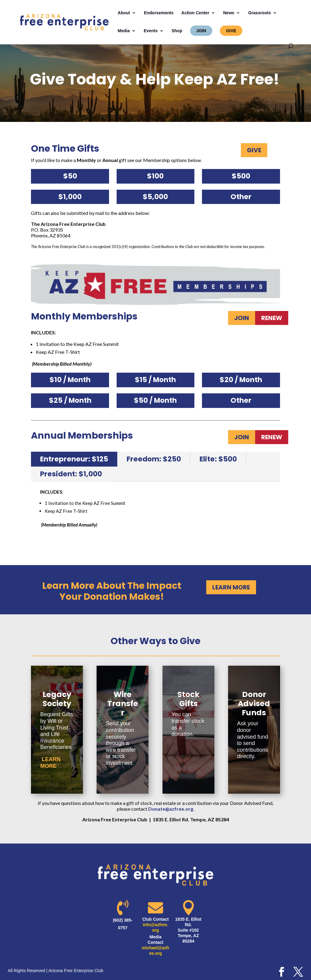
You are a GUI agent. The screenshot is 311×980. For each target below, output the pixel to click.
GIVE (231, 31)
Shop (177, 31)
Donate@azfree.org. (171, 809)
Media (124, 31)
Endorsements (159, 13)
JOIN (201, 31)
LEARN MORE (231, 587)
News (229, 13)
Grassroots (260, 13)
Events (151, 31)
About (124, 13)
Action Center (195, 13)
